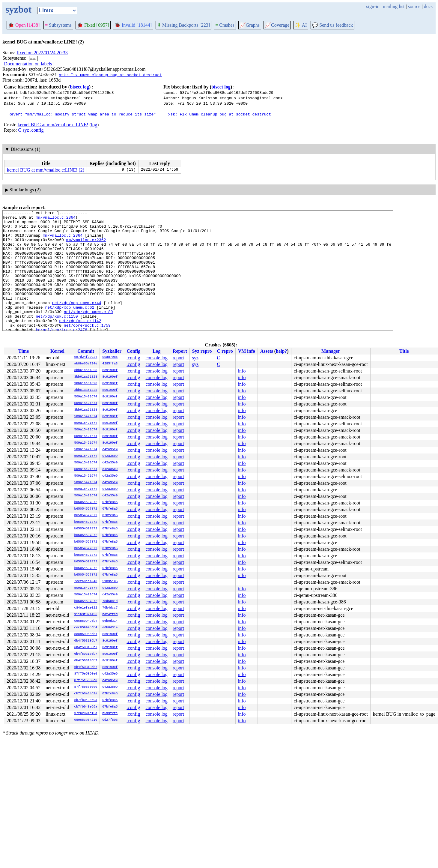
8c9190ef (110, 370)
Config (133, 351)
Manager (331, 351)
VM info (247, 351)
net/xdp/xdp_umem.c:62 (70, 327)
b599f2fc (110, 714)
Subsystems (58, 25)
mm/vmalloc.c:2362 (86, 246)
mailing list (394, 6)
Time (24, 351)
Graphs (250, 25)
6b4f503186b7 (86, 641)
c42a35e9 (110, 450)
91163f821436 (86, 615)
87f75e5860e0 (86, 674)
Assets (267, 351)
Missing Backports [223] (183, 25)
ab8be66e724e (86, 364)
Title (404, 351)
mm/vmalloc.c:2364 (56, 219)
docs (428, 6)
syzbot (18, 9)
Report (180, 351)
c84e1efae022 (86, 608)
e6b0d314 (110, 621)
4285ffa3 (110, 364)
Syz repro (202, 351)
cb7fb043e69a (86, 694)
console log (157, 358)
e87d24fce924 (86, 357)
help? (281, 351)
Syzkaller (112, 351)
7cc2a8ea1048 (86, 582)
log (94, 125)
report (178, 358)
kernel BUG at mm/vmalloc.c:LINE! (53, 125)
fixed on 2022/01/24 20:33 (42, 53)
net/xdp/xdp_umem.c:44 (77, 322)
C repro (225, 351)
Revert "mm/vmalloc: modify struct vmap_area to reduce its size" (82, 114)
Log (157, 351)
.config (37, 130)
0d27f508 (110, 720)
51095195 (110, 582)
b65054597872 (86, 502)
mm (33, 58)
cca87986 (110, 357)
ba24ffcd (110, 615)
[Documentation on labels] (28, 64)
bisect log (79, 87)
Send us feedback (332, 25)
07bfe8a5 (110, 502)
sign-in (373, 6)
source (414, 6)
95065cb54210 (86, 720)
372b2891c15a (86, 714)
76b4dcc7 (110, 608)
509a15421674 (86, 397)
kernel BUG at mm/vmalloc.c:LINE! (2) (46, 170)
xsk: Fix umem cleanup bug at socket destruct (110, 75)
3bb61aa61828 (86, 370)
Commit (86, 351)
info (242, 371)
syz (26, 130)
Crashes (225, 25)
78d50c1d (110, 601)
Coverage (277, 25)
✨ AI (301, 25)
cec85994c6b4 (86, 621)
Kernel (57, 351)
